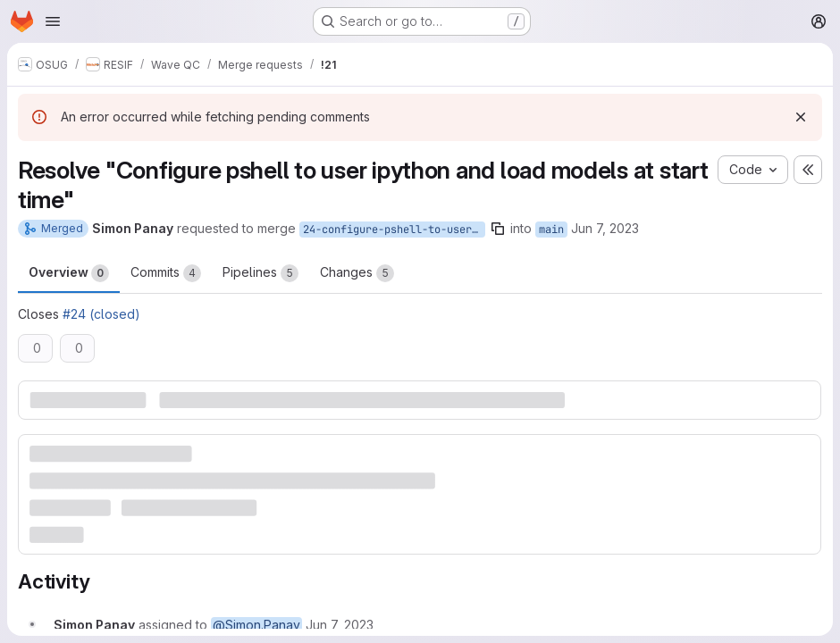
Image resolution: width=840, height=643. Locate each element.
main (551, 230)
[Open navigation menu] (53, 21)
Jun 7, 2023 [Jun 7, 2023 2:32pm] (605, 228)
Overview (69, 273)
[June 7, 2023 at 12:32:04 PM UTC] (340, 625)
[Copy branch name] (498, 229)
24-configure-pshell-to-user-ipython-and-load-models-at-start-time (394, 230)
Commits (166, 273)
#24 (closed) (101, 314)
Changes (357, 273)
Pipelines (260, 273)
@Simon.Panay (256, 625)
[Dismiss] (801, 117)
